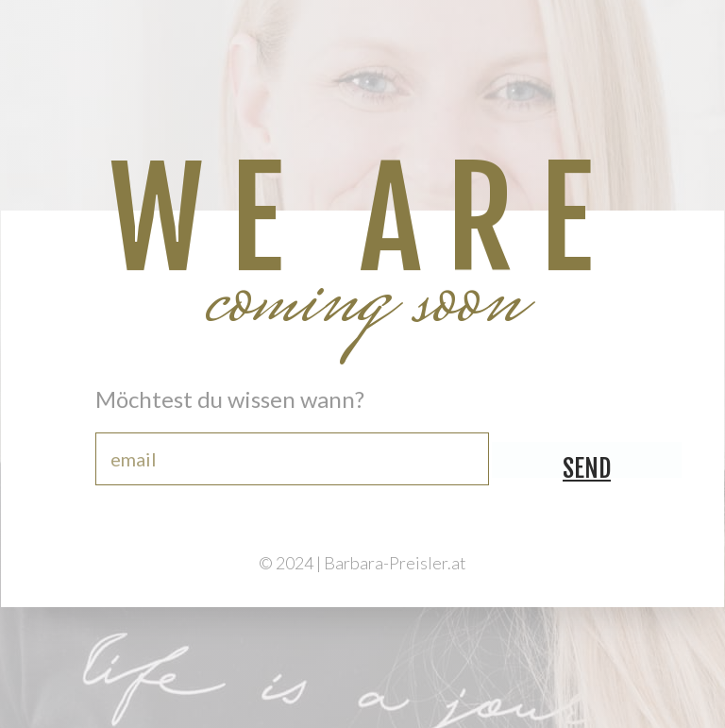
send (587, 466)
